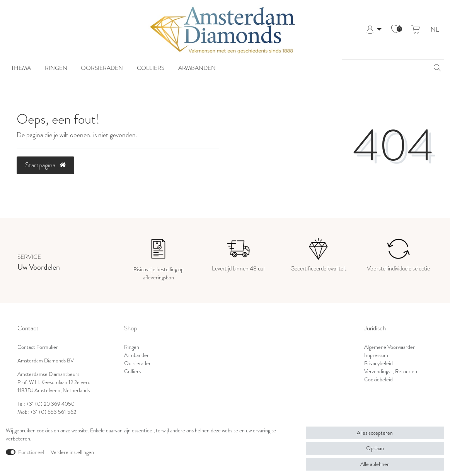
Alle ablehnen (375, 464)
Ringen (56, 68)
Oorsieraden (102, 68)
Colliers (151, 68)
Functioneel (31, 452)
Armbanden (197, 68)
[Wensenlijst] (396, 30)
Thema (21, 68)
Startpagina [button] (45, 165)
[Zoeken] (436, 68)
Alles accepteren (375, 433)
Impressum (376, 355)
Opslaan (375, 448)
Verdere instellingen (72, 452)
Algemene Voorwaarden (390, 347)
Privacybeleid (378, 363)
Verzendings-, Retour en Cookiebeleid (391, 375)
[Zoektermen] (385, 68)
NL (435, 30)
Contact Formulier (38, 347)
